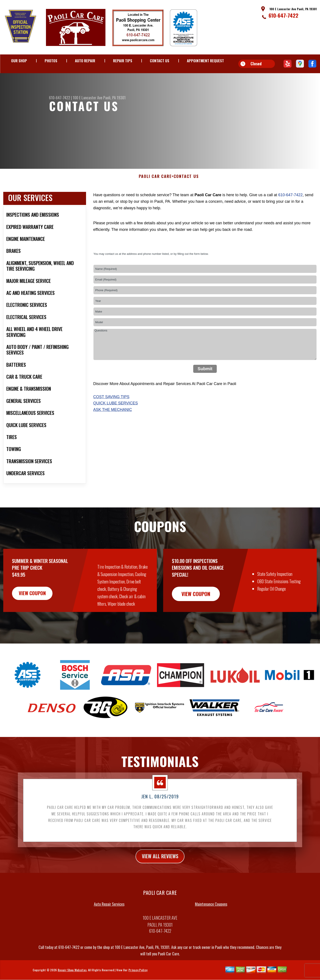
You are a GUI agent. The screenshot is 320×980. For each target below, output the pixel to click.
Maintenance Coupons (211, 926)
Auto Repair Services (109, 926)
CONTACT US (160, 61)
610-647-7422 (284, 15)
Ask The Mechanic (113, 431)
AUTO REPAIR (85, 61)
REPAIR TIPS (123, 61)
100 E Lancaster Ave (88, 98)
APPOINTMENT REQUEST (205, 61)
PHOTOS (51, 61)
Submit (205, 390)
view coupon (36, 615)
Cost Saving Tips (111, 418)
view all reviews (160, 877)
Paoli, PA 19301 (114, 98)
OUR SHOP (19, 61)
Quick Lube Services (116, 424)
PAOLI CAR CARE (155, 198)
